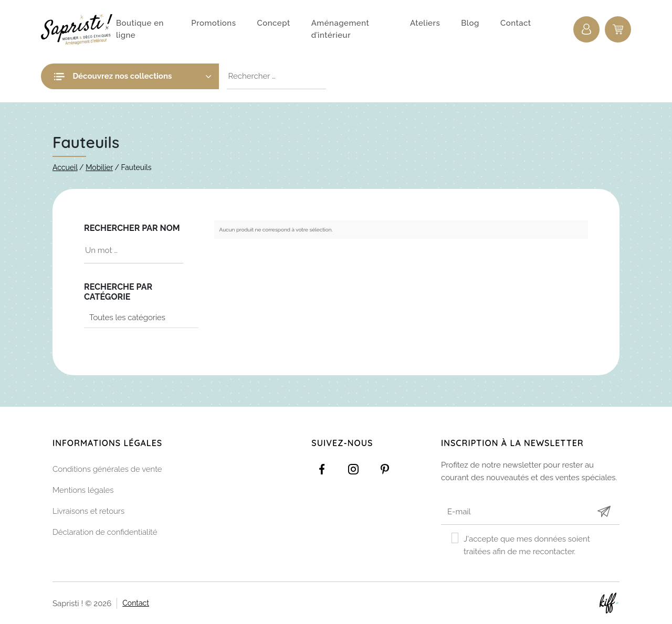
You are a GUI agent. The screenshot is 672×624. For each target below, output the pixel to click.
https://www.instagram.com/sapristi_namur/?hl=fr (353, 469)
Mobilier (99, 167)
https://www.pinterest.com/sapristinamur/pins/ (385, 469)
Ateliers (413, 26)
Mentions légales (83, 490)
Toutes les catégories (127, 318)
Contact (504, 26)
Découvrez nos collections (153, 81)
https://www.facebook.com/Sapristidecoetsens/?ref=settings (322, 469)
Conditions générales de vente (107, 469)
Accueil (65, 167)
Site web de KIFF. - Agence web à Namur (609, 603)
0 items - (606, 31)
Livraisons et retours (88, 511)
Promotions (215, 26)
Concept (275, 26)
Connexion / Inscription (575, 31)
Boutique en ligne (144, 32)
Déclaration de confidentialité (105, 532)
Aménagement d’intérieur (342, 32)
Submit (604, 511)
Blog (459, 26)
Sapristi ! (90, 31)
